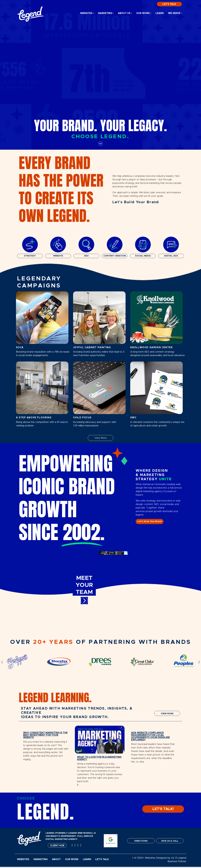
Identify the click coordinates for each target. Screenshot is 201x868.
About (56, 861)
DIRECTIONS (141, 842)
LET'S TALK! (163, 810)
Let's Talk (169, 4)
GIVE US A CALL (170, 842)
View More (101, 438)
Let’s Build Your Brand (136, 202)
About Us (125, 13)
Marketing (106, 13)
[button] (2, 662)
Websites (87, 13)
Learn (160, 13)
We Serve (175, 13)
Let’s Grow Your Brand (150, 521)
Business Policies (177, 863)
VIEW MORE (167, 714)
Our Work (144, 13)
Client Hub (57, 847)
